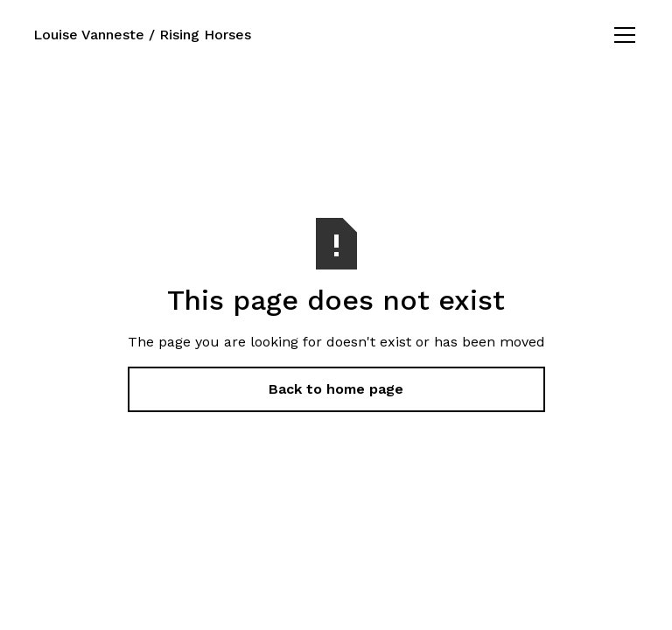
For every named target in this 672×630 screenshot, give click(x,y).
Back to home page (336, 389)
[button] (621, 35)
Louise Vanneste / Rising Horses (142, 35)
